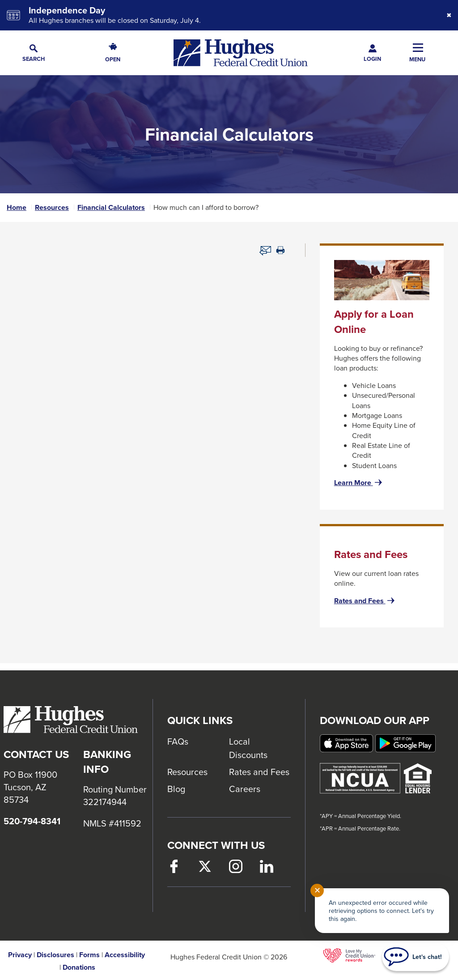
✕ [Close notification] (317, 890)
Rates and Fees (365, 601)
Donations (79, 967)
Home (17, 208)
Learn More (359, 483)
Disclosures (55, 955)
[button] (34, 53)
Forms (89, 955)
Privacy (20, 955)
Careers (245, 789)
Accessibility (125, 955)
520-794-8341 (32, 821)
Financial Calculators (111, 208)
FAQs (178, 741)
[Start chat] (416, 957)
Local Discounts (248, 748)
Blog (176, 789)
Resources (52, 208)
